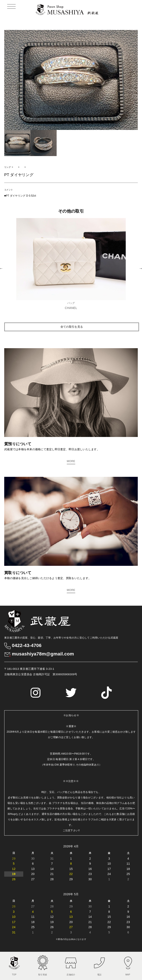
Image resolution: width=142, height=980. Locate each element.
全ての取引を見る (72, 327)
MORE (71, 461)
